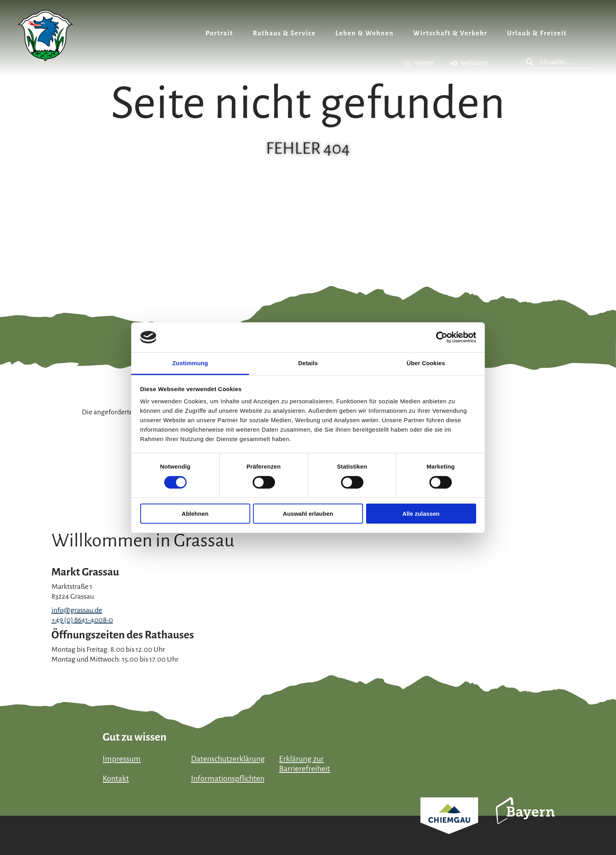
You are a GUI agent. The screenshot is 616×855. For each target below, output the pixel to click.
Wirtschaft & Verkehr (450, 33)
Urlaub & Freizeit (537, 33)
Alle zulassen (421, 514)
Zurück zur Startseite (45, 36)
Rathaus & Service (284, 33)
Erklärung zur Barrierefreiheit (304, 764)
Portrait (219, 33)
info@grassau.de (77, 610)
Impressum (122, 759)
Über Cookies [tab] (426, 363)
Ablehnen (195, 514)
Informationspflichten (228, 778)
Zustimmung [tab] (190, 363)
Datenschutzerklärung (228, 759)
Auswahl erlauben (308, 514)
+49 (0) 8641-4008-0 (82, 620)
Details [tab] (308, 363)
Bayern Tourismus (525, 821)
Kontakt (116, 778)
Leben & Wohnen (365, 33)
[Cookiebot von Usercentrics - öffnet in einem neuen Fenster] (442, 337)
